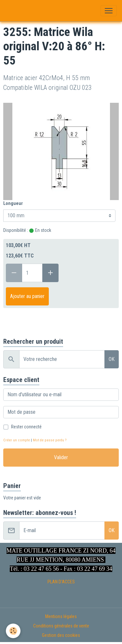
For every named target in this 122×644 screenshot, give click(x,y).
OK (112, 359)
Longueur (13, 203)
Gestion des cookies (61, 635)
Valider (61, 457)
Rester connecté (26, 427)
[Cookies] (13, 631)
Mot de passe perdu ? (50, 440)
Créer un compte (17, 440)
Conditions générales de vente (61, 626)
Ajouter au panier (27, 296)
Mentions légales (61, 616)
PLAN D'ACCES (61, 582)
